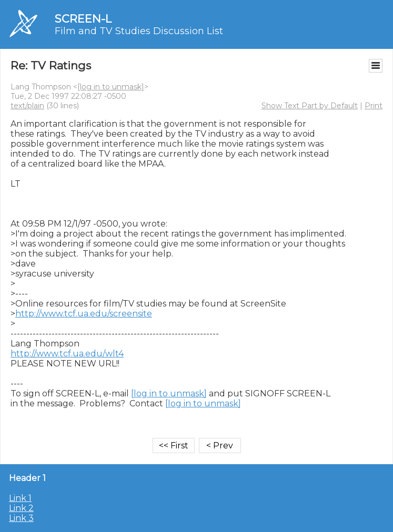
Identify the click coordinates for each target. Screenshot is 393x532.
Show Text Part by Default (310, 106)
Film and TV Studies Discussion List (139, 31)
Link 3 (21, 518)
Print (374, 106)
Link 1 (20, 498)
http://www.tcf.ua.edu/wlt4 (67, 354)
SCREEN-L (83, 19)
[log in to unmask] (111, 87)
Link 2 (21, 508)
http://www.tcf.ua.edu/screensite (84, 314)
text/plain (27, 106)
